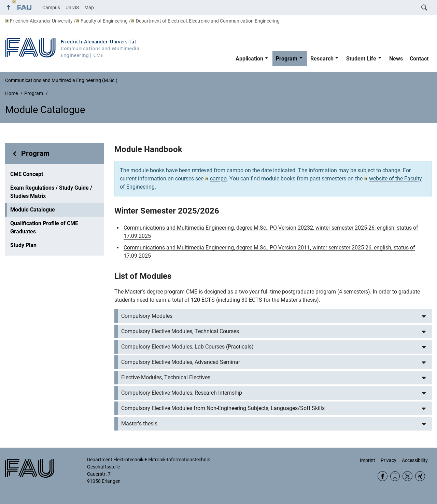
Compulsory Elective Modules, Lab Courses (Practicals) (187, 347)
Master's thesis (139, 424)
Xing (420, 476)
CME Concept (27, 174)
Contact (419, 59)
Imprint (368, 460)
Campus (51, 8)
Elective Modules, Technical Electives (166, 377)
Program (287, 59)
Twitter (407, 476)
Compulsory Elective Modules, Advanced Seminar (181, 362)
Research (322, 59)
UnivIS (72, 8)
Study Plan (23, 245)
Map (89, 8)
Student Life (361, 59)
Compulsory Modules (147, 316)
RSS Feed (395, 476)
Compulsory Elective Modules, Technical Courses (180, 331)
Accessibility (415, 460)
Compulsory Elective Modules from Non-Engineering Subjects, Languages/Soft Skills (223, 408)
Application (249, 59)
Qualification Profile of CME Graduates (44, 227)
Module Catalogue (33, 210)
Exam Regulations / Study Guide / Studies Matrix (51, 192)
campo (216, 179)
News (396, 59)
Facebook (383, 476)
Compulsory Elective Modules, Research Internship (182, 393)
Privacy (389, 460)
